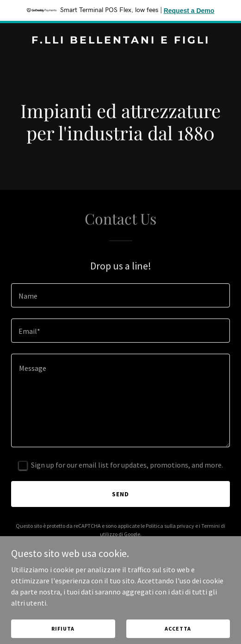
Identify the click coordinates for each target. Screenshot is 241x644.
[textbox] (120, 295)
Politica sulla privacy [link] (170, 526)
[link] (120, 41)
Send (120, 494)
